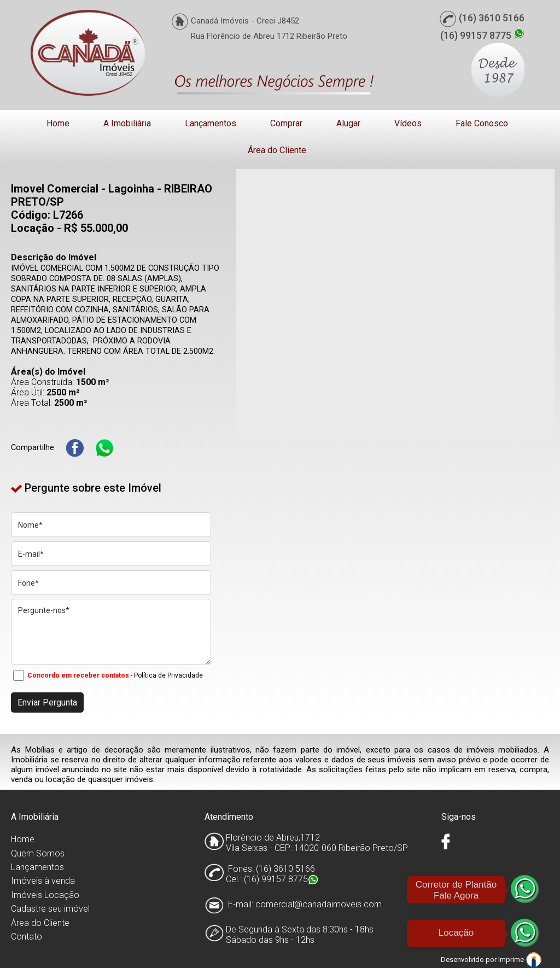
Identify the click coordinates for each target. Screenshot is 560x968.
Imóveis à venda (43, 881)
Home (58, 123)
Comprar (286, 123)
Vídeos (408, 123)
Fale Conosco (482, 123)
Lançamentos (211, 123)
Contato (27, 937)
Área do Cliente (277, 150)
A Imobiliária (127, 123)
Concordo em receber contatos (78, 675)
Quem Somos (38, 853)
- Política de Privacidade (167, 675)
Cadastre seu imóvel (50, 909)
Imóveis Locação (45, 895)
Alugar (348, 123)
